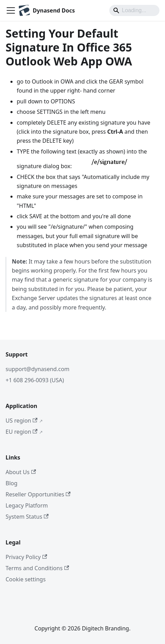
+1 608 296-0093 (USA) (35, 380)
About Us (21, 472)
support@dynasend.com (38, 369)
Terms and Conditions (37, 568)
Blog (11, 483)
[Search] (134, 10)
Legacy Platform (27, 505)
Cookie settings (26, 579)
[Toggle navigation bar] (11, 10)
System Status (27, 517)
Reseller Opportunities (38, 494)
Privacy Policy (26, 557)
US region (22, 421)
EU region (22, 432)
